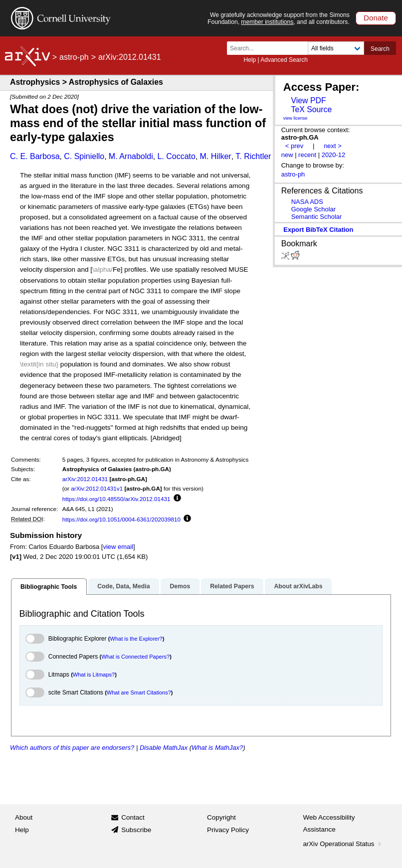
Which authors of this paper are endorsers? (72, 748)
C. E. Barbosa (35, 156)
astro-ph (74, 57)
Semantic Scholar (317, 217)
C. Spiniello (84, 156)
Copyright (221, 817)
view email (118, 547)
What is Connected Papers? (135, 657)
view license (296, 118)
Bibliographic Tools (49, 587)
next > (333, 146)
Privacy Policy (228, 830)
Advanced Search (284, 60)
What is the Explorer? (136, 639)
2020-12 (334, 155)
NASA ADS (307, 202)
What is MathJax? (217, 748)
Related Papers (232, 586)
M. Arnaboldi (131, 156)
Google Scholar (313, 209)
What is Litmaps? (94, 675)
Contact (133, 817)
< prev (294, 146)
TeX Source (311, 109)
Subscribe (136, 830)
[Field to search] (336, 48)
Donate (376, 18)
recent (307, 155)
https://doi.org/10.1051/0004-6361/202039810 (121, 519)
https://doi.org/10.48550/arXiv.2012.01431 (116, 499)
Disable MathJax (164, 748)
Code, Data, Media (123, 586)
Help (250, 60)
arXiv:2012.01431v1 (97, 488)
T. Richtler (253, 156)
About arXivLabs (298, 586)
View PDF (308, 100)
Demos (180, 586)
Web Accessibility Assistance (329, 823)
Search (380, 49)
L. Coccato (176, 156)
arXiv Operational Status (343, 844)
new (287, 155)
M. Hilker (216, 156)
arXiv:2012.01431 (85, 479)
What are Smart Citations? (139, 693)
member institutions (267, 22)
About (24, 817)
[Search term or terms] (270, 48)
